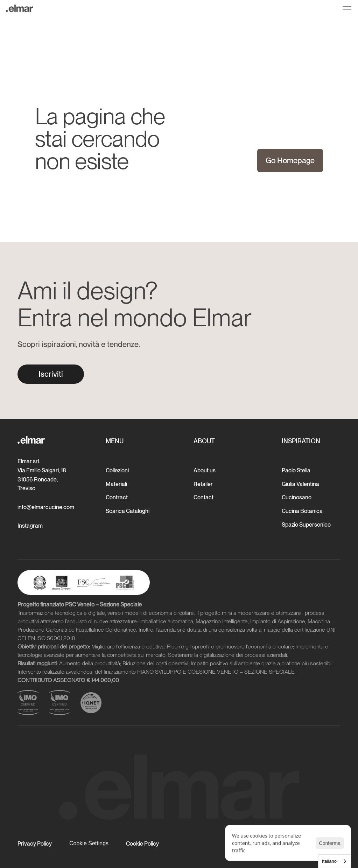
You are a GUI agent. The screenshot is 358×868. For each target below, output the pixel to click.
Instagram (30, 526)
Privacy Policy (35, 844)
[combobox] (335, 861)
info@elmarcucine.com (46, 507)
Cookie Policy (142, 844)
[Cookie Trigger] (89, 843)
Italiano (329, 861)
